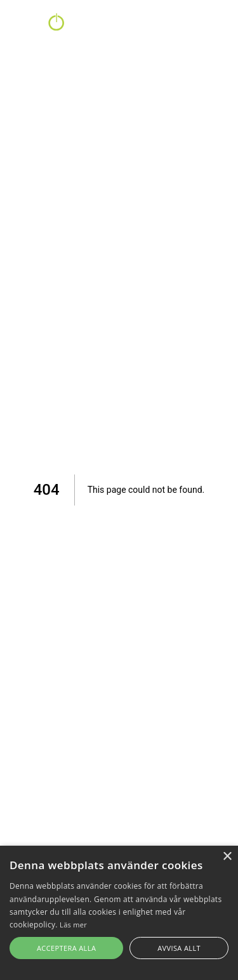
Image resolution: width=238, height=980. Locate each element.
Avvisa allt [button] (179, 948)
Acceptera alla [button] (66, 948)
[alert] (119, 913)
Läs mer (73, 925)
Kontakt (141, 26)
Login (215, 26)
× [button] (227, 857)
